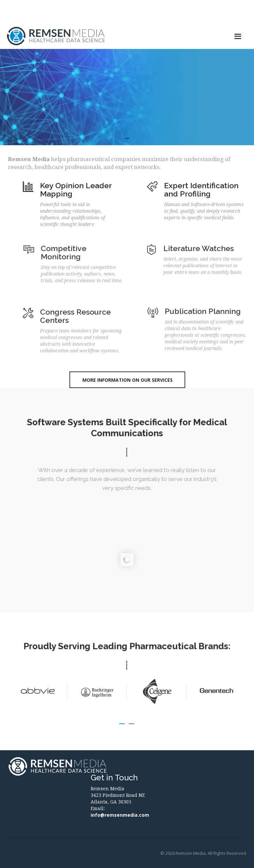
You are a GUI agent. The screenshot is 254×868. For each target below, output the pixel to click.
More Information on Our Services (127, 380)
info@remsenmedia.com (120, 815)
